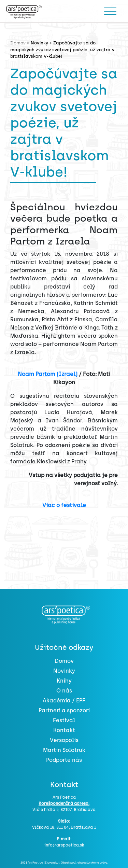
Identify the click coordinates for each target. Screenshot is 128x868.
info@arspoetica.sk (64, 845)
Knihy (64, 681)
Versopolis (64, 740)
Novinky (39, 43)
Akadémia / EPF (64, 701)
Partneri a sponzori (64, 710)
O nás (64, 691)
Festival (64, 720)
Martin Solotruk (64, 750)
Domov (64, 661)
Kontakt (64, 730)
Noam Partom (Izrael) (48, 374)
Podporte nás (64, 760)
